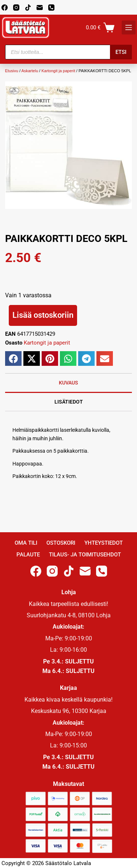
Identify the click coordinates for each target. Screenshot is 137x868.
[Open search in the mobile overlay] (69, 52)
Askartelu (30, 71)
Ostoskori (61, 543)
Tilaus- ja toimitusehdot (85, 555)
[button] (13, 358)
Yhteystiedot (104, 543)
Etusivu (12, 71)
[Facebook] (5, 8)
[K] (129, 27)
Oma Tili (26, 543)
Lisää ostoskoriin (43, 315)
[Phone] (51, 8)
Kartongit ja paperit (58, 71)
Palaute (28, 555)
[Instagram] (16, 8)
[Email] (40, 8)
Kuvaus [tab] (68, 383)
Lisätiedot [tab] (69, 402)
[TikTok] (28, 8)
